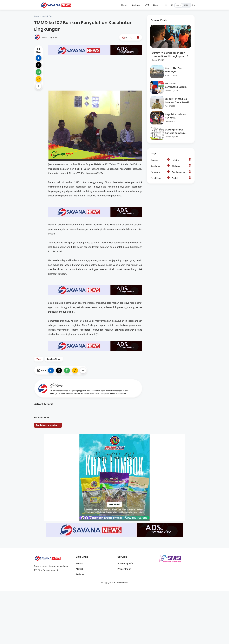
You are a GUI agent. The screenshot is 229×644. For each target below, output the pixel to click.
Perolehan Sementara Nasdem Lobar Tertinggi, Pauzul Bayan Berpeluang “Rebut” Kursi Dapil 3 (177, 85)
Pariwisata (160, 172)
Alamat (79, 569)
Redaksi (80, 564)
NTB (147, 5)
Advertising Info (125, 564)
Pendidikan (160, 178)
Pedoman (80, 574)
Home (124, 5)
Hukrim (181, 160)
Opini (156, 5)
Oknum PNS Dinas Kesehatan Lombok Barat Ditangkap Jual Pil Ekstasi (171, 55)
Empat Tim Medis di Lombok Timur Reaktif (177, 101)
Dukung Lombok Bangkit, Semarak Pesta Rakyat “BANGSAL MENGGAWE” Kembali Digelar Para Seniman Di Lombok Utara (177, 131)
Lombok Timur (47, 16)
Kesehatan (160, 166)
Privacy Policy (124, 569)
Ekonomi (160, 160)
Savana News (122, 582)
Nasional (136, 5)
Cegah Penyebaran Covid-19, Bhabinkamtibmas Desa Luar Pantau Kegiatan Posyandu (176, 116)
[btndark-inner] (183, 5)
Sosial (181, 178)
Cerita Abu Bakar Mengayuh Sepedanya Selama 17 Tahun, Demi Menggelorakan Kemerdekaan (176, 70)
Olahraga (181, 166)
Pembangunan (181, 172)
